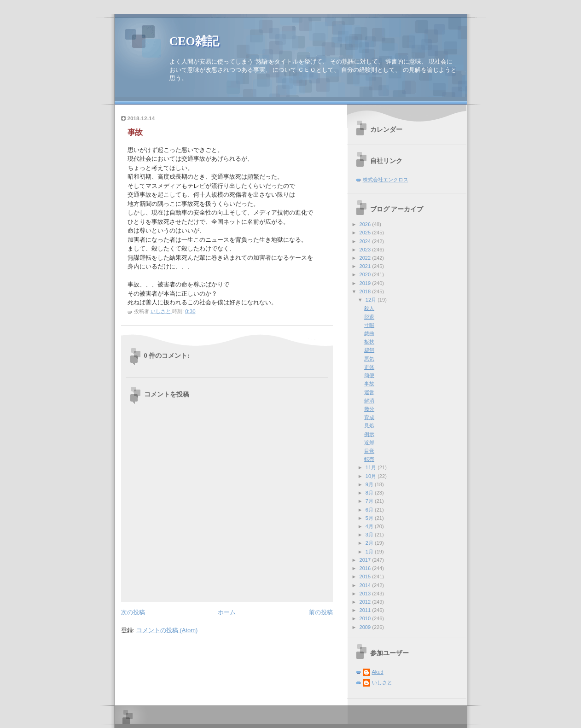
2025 (366, 233)
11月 (372, 467)
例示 (369, 434)
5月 (370, 518)
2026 (366, 224)
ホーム (227, 612)
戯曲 (369, 333)
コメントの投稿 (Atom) (167, 630)
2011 (366, 610)
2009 (366, 627)
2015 (366, 577)
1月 (370, 552)
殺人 (369, 308)
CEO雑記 (194, 41)
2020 (366, 274)
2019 (366, 283)
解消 (369, 401)
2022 (366, 258)
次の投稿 (133, 612)
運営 (369, 392)
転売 (369, 459)
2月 (370, 543)
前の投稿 (321, 612)
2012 (366, 602)
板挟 (369, 342)
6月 (370, 510)
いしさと (382, 682)
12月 (372, 300)
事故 (369, 384)
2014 (366, 585)
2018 (366, 291)
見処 (369, 425)
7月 (370, 501)
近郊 (369, 443)
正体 (369, 367)
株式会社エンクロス (386, 180)
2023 (366, 250)
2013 (366, 594)
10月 (372, 476)
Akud (378, 672)
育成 (369, 417)
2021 (366, 266)
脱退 (369, 317)
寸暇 (369, 325)
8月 (370, 493)
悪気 (369, 359)
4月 (370, 526)
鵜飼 (369, 350)
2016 (366, 568)
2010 (366, 618)
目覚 (369, 451)
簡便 (369, 375)
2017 (366, 560)
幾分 (369, 409)
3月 (370, 535)
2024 (366, 241)
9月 (370, 484)
